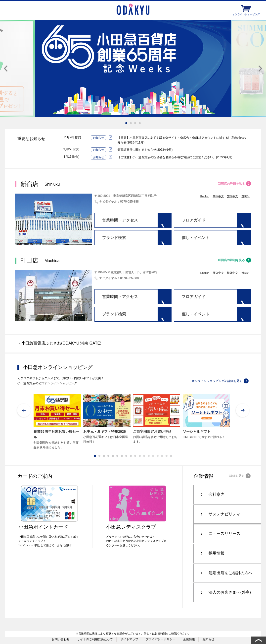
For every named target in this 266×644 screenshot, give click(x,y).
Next (260, 69)
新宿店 (40, 184)
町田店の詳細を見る (231, 260)
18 (171, 456)
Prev (6, 69)
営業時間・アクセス (120, 220)
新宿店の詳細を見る (231, 184)
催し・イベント (196, 238)
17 (167, 456)
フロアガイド (194, 220)
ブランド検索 (114, 238)
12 (144, 456)
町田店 (40, 260)
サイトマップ (129, 625)
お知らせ (208, 625)
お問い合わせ (61, 625)
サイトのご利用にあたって (95, 625)
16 (162, 456)
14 (153, 456)
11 (140, 456)
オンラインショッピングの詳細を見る (217, 381)
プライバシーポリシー (161, 625)
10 (135, 456)
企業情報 (189, 625)
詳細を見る (237, 476)
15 (158, 456)
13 (149, 456)
